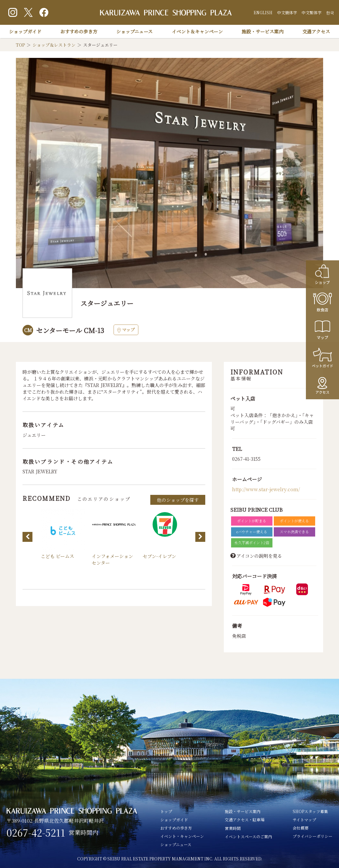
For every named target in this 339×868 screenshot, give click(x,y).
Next (200, 537)
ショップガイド (25, 31)
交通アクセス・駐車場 (245, 820)
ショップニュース (134, 31)
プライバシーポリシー (313, 836)
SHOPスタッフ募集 (310, 811)
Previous (27, 537)
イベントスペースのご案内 (248, 836)
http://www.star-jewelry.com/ (266, 489)
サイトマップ (304, 820)
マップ (126, 330)
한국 (330, 12)
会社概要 (301, 828)
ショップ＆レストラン (54, 45)
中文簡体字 (287, 12)
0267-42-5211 (36, 833)
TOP (20, 45)
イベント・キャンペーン (182, 836)
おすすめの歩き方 (79, 31)
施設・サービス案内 (263, 31)
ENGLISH (263, 12)
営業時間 (233, 828)
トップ (166, 811)
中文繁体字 (312, 12)
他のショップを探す (178, 500)
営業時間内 (83, 832)
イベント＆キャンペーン (197, 31)
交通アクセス (316, 31)
